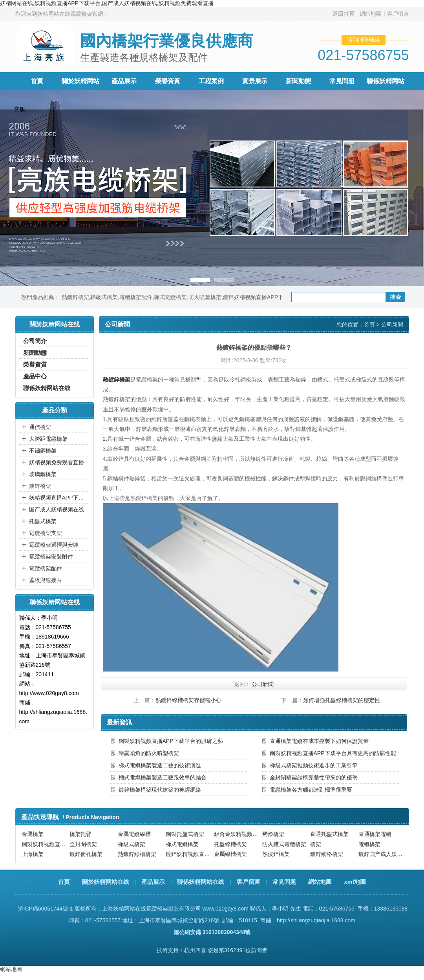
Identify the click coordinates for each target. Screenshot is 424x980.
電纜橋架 (369, 844)
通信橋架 (40, 427)
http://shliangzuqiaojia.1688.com (316, 920)
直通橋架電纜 (375, 834)
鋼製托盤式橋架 (185, 834)
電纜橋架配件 (136, 297)
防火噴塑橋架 (205, 297)
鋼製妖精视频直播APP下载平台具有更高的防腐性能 (333, 753)
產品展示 (124, 81)
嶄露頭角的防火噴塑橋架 (149, 753)
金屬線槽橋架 (230, 854)
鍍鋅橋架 (40, 486)
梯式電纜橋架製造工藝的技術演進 (160, 765)
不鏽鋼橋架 (43, 451)
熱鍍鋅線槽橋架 (137, 854)
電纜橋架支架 (46, 533)
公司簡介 (35, 341)
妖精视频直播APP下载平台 (58, 498)
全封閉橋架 (83, 844)
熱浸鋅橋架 (276, 854)
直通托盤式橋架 (329, 834)
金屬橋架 (33, 834)
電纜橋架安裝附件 (51, 557)
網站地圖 (371, 14)
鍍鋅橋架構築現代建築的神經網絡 (160, 790)
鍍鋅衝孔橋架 (86, 854)
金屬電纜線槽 (134, 834)
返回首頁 (344, 14)
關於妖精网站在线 (106, 882)
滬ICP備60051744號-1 (46, 909)
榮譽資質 (168, 81)
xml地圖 (355, 882)
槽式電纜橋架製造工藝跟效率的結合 (163, 777)
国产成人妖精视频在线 (57, 509)
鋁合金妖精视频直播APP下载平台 (237, 834)
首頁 (37, 81)
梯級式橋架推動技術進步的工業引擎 (314, 765)
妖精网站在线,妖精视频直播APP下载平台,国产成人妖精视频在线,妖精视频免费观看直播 (107, 3)
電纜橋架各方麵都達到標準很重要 (311, 790)
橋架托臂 (80, 834)
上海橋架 (33, 854)
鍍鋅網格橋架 (327, 854)
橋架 (316, 844)
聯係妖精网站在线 (47, 388)
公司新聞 (392, 325)
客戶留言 (398, 14)
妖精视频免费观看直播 (57, 462)
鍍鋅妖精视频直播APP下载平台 (261, 297)
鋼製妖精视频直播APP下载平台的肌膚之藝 (171, 741)
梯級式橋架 (104, 297)
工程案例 (211, 81)
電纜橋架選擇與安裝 (54, 545)
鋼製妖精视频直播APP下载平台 (45, 844)
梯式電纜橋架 (170, 297)
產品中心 (35, 376)
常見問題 (342, 81)
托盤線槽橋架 (230, 844)
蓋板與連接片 (46, 580)
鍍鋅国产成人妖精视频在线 (382, 854)
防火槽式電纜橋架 (284, 844)
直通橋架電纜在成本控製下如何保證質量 (319, 741)
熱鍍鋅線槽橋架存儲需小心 (188, 700)
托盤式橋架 (43, 521)
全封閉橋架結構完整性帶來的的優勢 (314, 777)
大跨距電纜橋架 (48, 439)
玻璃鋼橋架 (43, 474)
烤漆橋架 (273, 834)
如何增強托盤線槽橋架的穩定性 (342, 700)
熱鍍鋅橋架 (75, 297)
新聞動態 (298, 81)
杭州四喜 (195, 950)
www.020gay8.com (225, 909)
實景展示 (255, 81)
